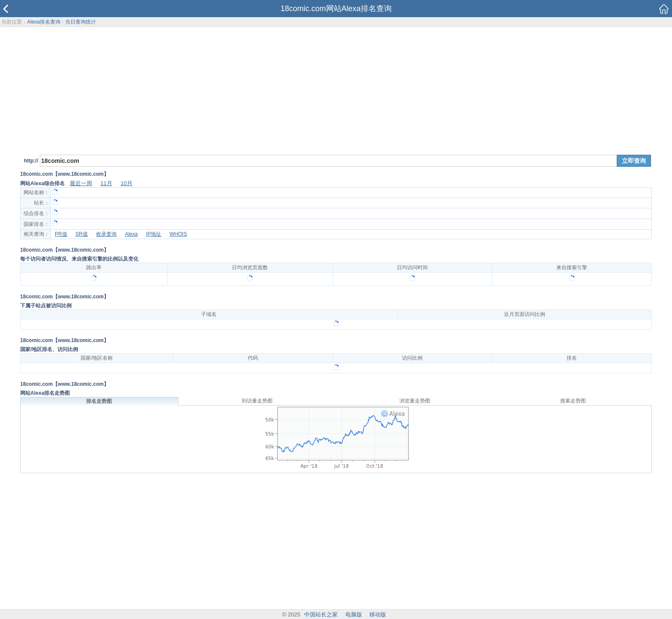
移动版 (378, 614)
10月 (126, 183)
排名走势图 (99, 401)
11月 (106, 183)
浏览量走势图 (415, 401)
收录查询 (106, 234)
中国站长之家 (321, 614)
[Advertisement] (336, 90)
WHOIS (178, 234)
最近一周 (81, 183)
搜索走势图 (573, 401)
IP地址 (154, 234)
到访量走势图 (257, 401)
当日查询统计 (81, 22)
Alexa (131, 234)
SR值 (82, 234)
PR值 (61, 234)
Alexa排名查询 (44, 22)
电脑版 (354, 614)
